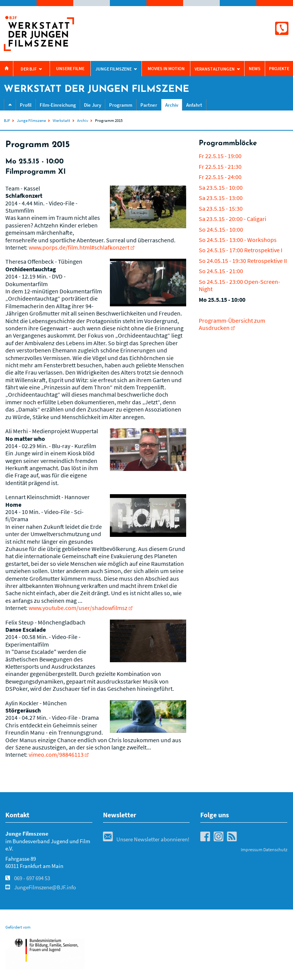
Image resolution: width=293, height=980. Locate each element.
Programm (121, 105)
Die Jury (93, 105)
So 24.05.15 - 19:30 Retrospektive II (243, 261)
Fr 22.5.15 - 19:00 (220, 156)
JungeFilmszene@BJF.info (45, 887)
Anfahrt (194, 105)
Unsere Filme (70, 69)
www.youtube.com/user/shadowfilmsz (78, 608)
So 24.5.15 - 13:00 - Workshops (238, 240)
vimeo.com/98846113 (56, 754)
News (255, 69)
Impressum (252, 850)
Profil (26, 105)
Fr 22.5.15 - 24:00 (220, 177)
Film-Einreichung (58, 105)
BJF (7, 120)
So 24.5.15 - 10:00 (221, 229)
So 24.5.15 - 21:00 (221, 271)
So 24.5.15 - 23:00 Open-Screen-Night (239, 285)
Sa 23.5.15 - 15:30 (221, 208)
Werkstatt (61, 120)
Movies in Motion (166, 69)
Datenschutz (275, 850)
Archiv (172, 105)
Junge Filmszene (31, 120)
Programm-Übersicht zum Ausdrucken (232, 324)
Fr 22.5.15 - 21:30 (220, 167)
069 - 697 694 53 (32, 878)
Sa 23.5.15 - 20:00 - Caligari (233, 219)
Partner (149, 105)
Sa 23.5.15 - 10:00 (221, 187)
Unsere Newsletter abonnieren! (146, 839)
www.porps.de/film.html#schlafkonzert (79, 247)
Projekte (279, 69)
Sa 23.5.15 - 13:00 (221, 198)
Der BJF (29, 69)
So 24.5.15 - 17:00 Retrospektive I (241, 250)
